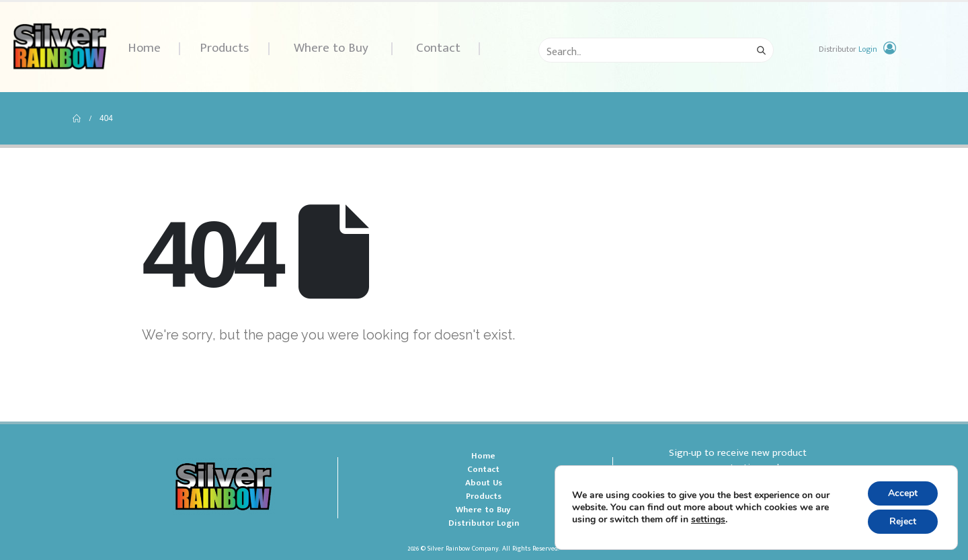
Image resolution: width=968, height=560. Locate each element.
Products (224, 48)
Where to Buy (331, 48)
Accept (903, 493)
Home (144, 48)
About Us (484, 483)
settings (708, 520)
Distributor (848, 49)
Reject (903, 521)
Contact (438, 48)
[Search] (761, 50)
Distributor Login (484, 523)
